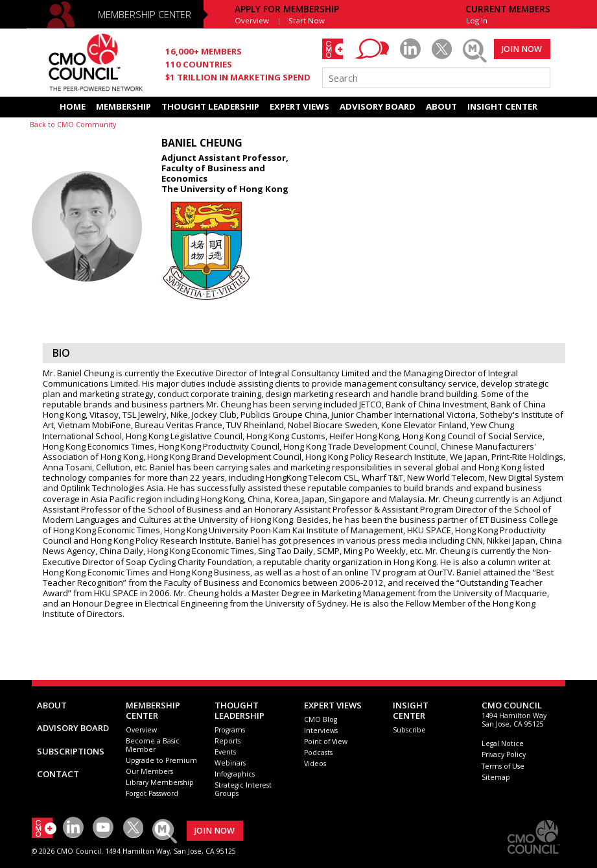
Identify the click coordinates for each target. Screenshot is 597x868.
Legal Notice (503, 743)
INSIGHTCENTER (411, 710)
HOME (73, 106)
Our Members (149, 771)
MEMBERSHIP (123, 106)
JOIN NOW (522, 49)
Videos (315, 764)
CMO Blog (321, 719)
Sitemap (496, 777)
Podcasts (318, 753)
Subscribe (409, 730)
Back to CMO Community (73, 125)
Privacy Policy (504, 754)
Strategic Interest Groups (243, 789)
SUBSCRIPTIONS (71, 751)
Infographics (235, 774)
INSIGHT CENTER (502, 106)
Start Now (307, 20)
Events (225, 752)
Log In (477, 20)
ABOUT (441, 106)
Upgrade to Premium (161, 760)
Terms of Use (503, 766)
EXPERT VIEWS (299, 106)
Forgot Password (152, 793)
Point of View (326, 741)
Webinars (230, 763)
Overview (252, 20)
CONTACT (58, 774)
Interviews (321, 730)
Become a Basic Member (153, 745)
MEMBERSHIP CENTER (145, 14)
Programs (230, 730)
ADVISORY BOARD (378, 106)
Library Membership (160, 782)
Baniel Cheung (202, 143)
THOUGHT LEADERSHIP (210, 106)
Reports (228, 741)
